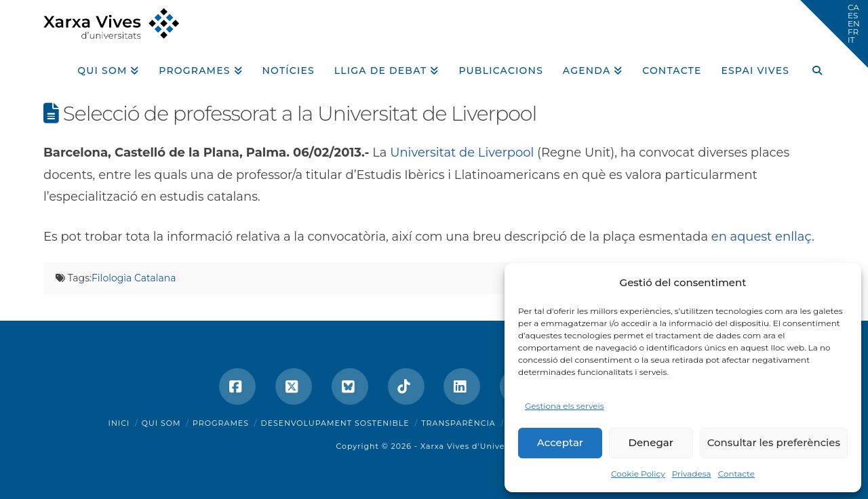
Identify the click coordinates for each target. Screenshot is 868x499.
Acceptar (560, 442)
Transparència (458, 423)
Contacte (736, 474)
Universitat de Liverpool (462, 153)
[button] (834, 34)
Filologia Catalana (134, 278)
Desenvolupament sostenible (335, 423)
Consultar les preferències (774, 442)
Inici (119, 423)
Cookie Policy (638, 474)
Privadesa (692, 474)
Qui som (161, 423)
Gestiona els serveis (565, 406)
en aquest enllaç (762, 237)
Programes (221, 423)
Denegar (651, 442)
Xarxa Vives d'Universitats (476, 446)
